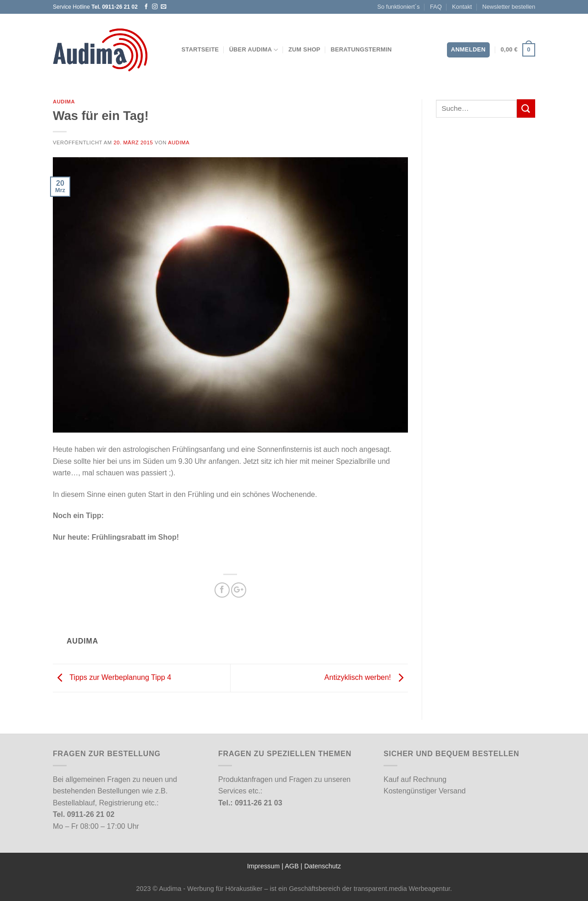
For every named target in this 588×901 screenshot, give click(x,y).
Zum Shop (305, 49)
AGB (292, 866)
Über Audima (254, 50)
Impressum (263, 866)
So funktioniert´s (398, 7)
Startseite (200, 49)
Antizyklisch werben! (366, 677)
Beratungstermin (361, 49)
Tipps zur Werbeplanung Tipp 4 (112, 677)
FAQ (436, 7)
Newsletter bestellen (509, 7)
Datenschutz (322, 866)
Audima (64, 102)
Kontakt (462, 7)
